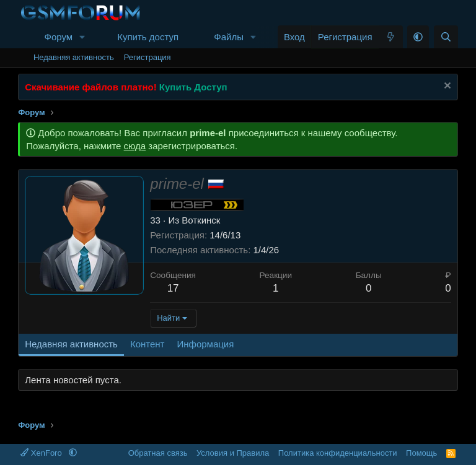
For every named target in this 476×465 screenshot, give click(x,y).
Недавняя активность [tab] (71, 344)
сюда (135, 146)
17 (173, 288)
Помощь (421, 453)
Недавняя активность (74, 57)
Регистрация (148, 57)
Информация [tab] (205, 344)
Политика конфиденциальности (338, 453)
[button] (82, 37)
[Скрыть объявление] (446, 87)
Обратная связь (158, 453)
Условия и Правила (233, 453)
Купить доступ (148, 37)
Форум (58, 37)
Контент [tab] (148, 344)
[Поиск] (446, 37)
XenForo (42, 453)
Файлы (229, 37)
